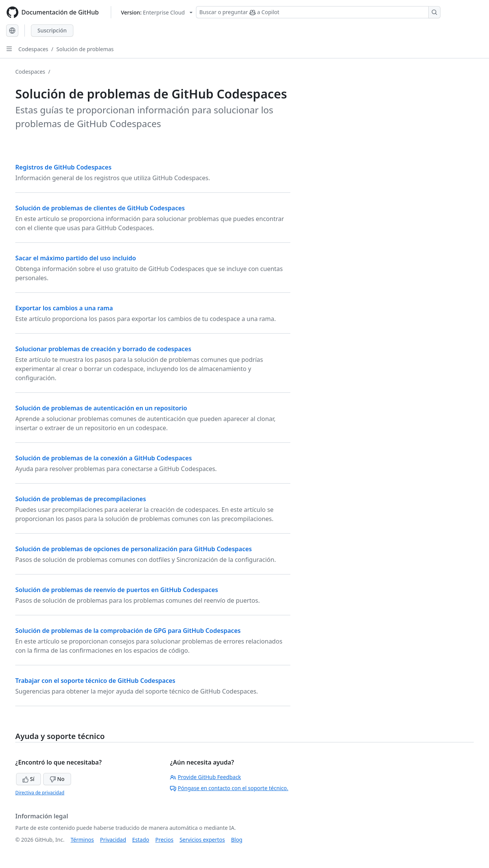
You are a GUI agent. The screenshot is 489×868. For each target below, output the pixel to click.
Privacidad (113, 840)
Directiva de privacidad (40, 793)
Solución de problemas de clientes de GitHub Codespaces (100, 208)
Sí (28, 779)
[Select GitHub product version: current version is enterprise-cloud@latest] (156, 12)
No (57, 779)
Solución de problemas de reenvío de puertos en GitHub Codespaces (117, 590)
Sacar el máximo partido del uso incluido (76, 258)
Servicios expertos (202, 840)
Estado (141, 840)
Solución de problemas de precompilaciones (81, 499)
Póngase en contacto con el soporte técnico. (229, 788)
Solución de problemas (85, 49)
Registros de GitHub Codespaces (63, 167)
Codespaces (33, 49)
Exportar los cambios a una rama (64, 308)
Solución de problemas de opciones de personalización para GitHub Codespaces (134, 549)
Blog (237, 840)
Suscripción (52, 30)
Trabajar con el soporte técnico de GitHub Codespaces (95, 681)
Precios (164, 840)
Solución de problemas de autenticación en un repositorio (101, 408)
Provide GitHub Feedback (206, 777)
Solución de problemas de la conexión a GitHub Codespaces (104, 458)
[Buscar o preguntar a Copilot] (318, 12)
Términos (82, 840)
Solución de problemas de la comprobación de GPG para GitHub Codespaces (128, 631)
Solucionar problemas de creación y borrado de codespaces (103, 349)
